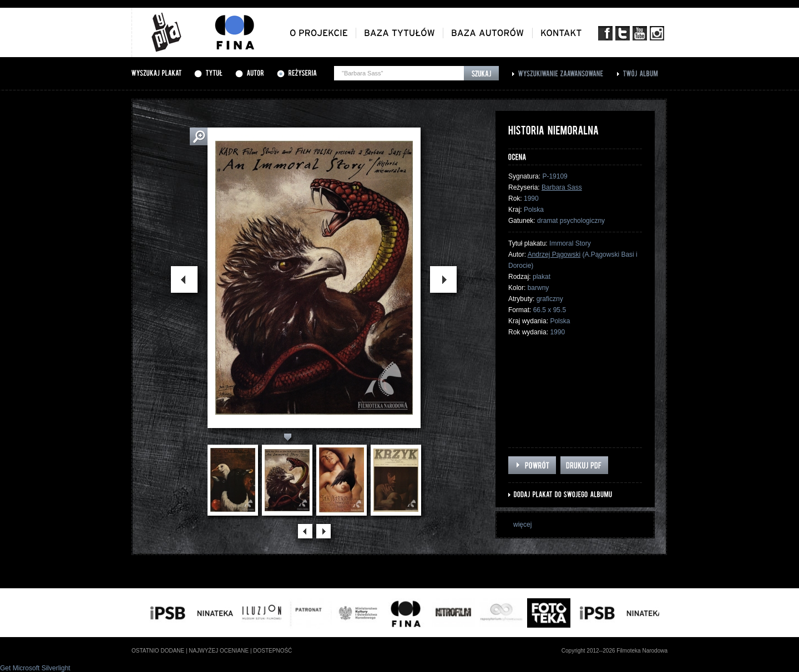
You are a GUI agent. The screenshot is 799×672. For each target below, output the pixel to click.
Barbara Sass (562, 187)
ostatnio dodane (158, 651)
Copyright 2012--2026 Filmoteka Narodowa (615, 651)
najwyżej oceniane (219, 651)
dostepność (272, 651)
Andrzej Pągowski (554, 254)
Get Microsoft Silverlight (35, 668)
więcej (522, 525)
